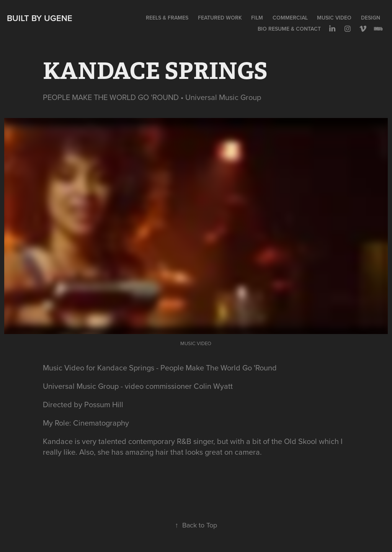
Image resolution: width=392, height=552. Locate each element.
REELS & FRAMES (167, 18)
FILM (257, 18)
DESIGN (371, 18)
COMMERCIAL (290, 18)
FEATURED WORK (220, 18)
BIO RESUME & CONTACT (289, 29)
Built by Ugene (40, 18)
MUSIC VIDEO (334, 18)
